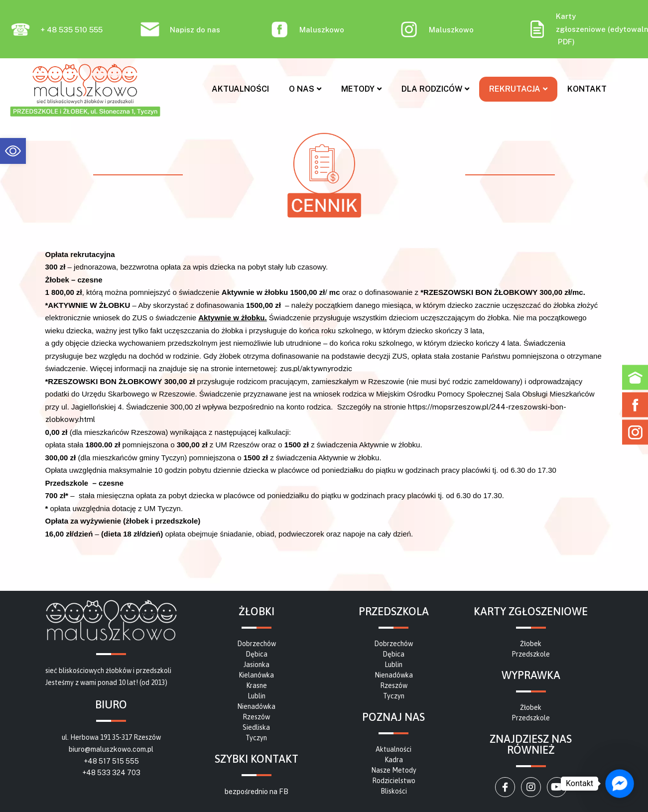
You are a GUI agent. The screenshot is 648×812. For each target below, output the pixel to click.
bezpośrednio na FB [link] (257, 792)
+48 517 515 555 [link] (111, 761)
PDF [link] (565, 42)
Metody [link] (361, 89)
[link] (13, 151)
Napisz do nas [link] (195, 30)
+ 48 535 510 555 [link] (71, 30)
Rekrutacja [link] (518, 89)
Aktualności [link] (240, 89)
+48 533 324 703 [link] (111, 773)
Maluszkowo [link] (322, 30)
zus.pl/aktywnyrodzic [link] (316, 368)
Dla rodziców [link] (435, 89)
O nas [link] (305, 89)
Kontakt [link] (587, 89)
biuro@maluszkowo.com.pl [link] (111, 749)
